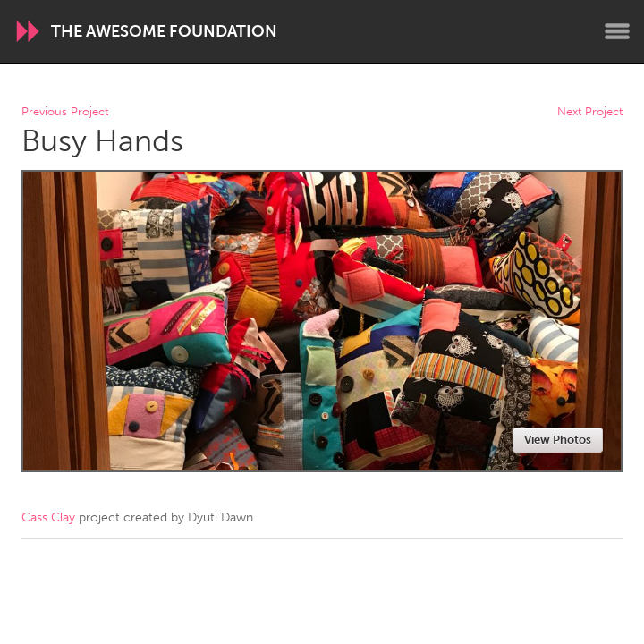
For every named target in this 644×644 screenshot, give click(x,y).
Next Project (590, 112)
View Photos (558, 440)
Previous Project (65, 112)
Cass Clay (48, 517)
